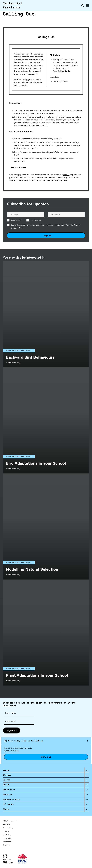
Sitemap (6, 845)
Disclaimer (7, 835)
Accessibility (8, 828)
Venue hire (9, 790)
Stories (7, 775)
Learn (6, 770)
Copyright (7, 838)
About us (8, 795)
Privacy (6, 831)
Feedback (7, 842)
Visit (6, 785)
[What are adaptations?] (46, 335)
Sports (6, 780)
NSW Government (10, 821)
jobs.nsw (6, 824)
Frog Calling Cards (61, 71)
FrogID (66, 175)
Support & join (11, 800)
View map (46, 757)
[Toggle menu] (88, 5)
